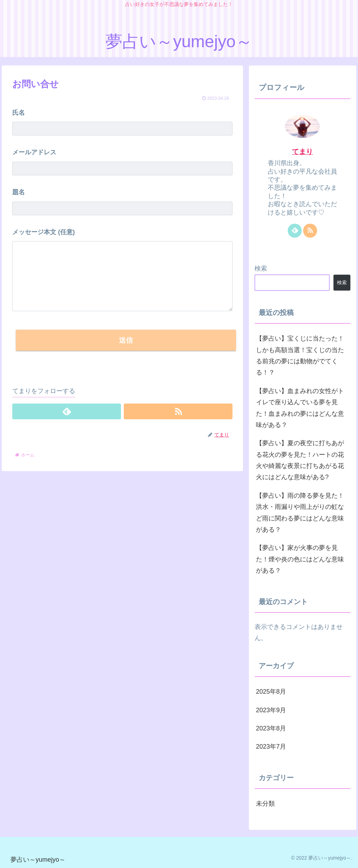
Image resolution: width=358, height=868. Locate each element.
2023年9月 (271, 710)
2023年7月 (271, 747)
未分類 (265, 804)
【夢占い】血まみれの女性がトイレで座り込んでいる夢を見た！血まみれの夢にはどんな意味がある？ (300, 408)
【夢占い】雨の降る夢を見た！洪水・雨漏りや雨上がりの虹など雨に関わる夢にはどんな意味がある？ (300, 513)
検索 (261, 268)
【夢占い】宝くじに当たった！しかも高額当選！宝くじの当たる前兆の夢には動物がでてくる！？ (300, 355)
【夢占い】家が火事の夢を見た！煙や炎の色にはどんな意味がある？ (300, 559)
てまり (302, 152)
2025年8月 (271, 692)
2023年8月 (271, 728)
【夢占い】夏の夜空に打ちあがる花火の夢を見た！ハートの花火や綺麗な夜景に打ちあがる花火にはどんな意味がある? (300, 460)
